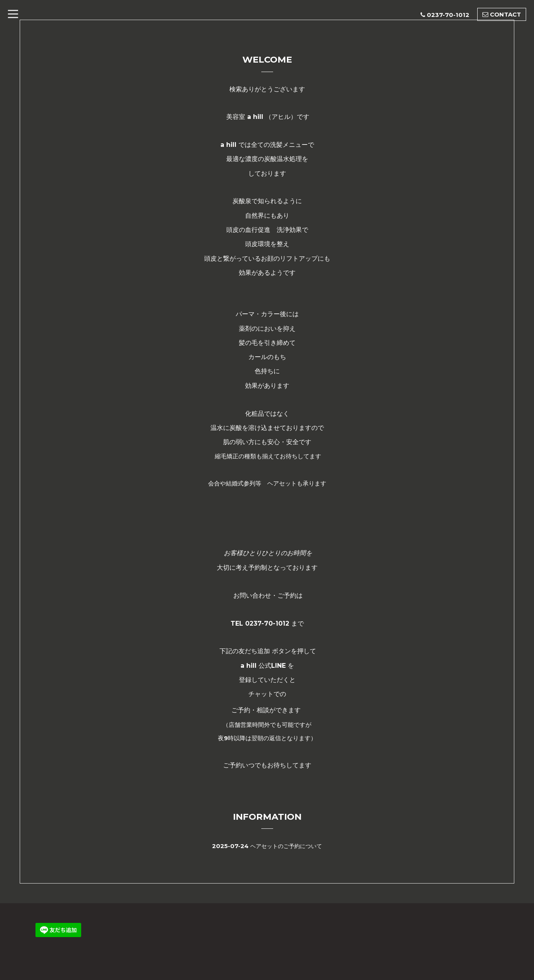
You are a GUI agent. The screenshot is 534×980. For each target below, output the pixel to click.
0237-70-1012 (448, 15)
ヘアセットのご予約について (286, 846)
